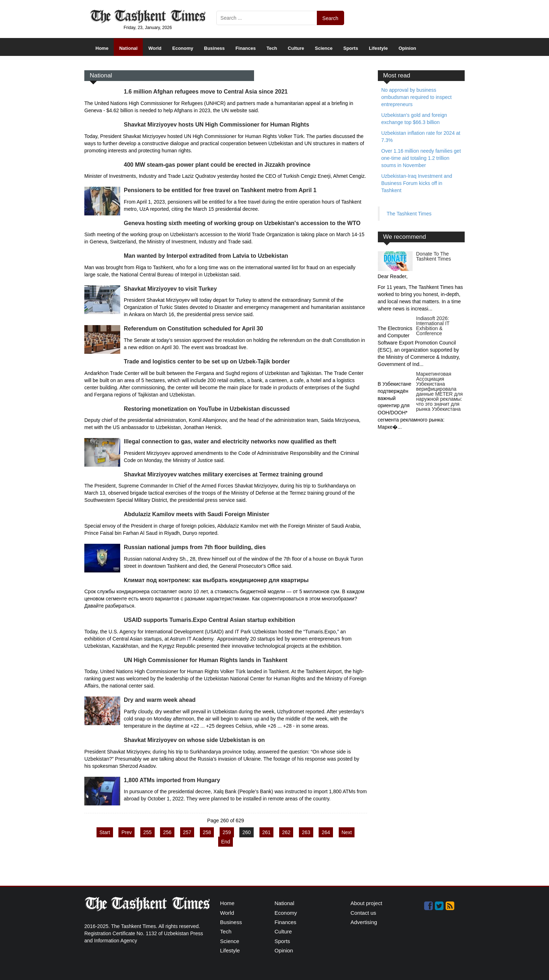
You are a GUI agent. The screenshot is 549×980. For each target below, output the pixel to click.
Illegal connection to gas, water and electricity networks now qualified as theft (230, 441)
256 (167, 832)
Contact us (363, 913)
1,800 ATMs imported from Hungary (172, 780)
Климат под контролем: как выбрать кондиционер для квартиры (216, 580)
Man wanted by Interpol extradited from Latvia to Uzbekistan (206, 256)
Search (330, 18)
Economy (183, 48)
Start (105, 832)
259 (227, 832)
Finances (245, 48)
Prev (126, 832)
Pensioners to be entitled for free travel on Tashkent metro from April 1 (220, 190)
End (226, 842)
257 (187, 832)
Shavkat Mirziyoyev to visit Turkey (170, 289)
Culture (296, 48)
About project (366, 903)
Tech (272, 48)
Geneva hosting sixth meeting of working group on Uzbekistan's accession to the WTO (242, 223)
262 (286, 832)
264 (326, 832)
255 (147, 832)
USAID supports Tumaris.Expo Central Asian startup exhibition (209, 620)
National (128, 48)
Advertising (364, 922)
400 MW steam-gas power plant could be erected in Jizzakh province (217, 165)
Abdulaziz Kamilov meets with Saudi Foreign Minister (196, 514)
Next (347, 832)
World (155, 48)
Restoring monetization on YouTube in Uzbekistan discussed (207, 409)
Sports (351, 48)
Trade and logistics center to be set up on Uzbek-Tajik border (207, 361)
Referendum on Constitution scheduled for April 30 (193, 329)
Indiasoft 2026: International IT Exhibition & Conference (433, 326)
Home (102, 48)
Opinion (407, 48)
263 (306, 832)
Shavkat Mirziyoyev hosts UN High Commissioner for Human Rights (217, 125)
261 (266, 832)
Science (324, 48)
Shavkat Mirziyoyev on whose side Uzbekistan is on (194, 740)
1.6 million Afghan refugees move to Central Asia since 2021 (206, 92)
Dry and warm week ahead (160, 700)
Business (215, 48)
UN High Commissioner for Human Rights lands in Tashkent (206, 660)
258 (207, 832)
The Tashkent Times (409, 214)
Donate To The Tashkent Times (434, 256)
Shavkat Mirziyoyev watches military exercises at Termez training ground (223, 474)
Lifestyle (378, 48)
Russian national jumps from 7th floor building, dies (195, 547)
